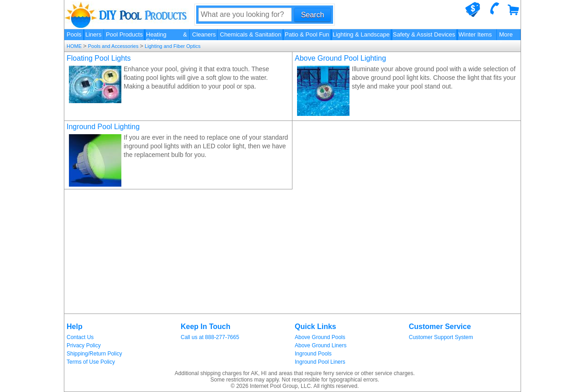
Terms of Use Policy (91, 362)
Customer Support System (441, 337)
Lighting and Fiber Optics (172, 46)
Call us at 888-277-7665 (210, 337)
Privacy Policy (84, 345)
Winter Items (475, 34)
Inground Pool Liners (320, 362)
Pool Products (124, 34)
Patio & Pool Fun (307, 34)
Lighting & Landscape (361, 34)
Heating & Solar (167, 36)
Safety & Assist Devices (424, 34)
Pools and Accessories (113, 46)
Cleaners (204, 34)
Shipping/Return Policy (94, 354)
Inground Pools (313, 354)
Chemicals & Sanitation (250, 34)
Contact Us (80, 337)
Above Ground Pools (320, 337)
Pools (74, 34)
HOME (75, 46)
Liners (93, 34)
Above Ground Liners (321, 345)
